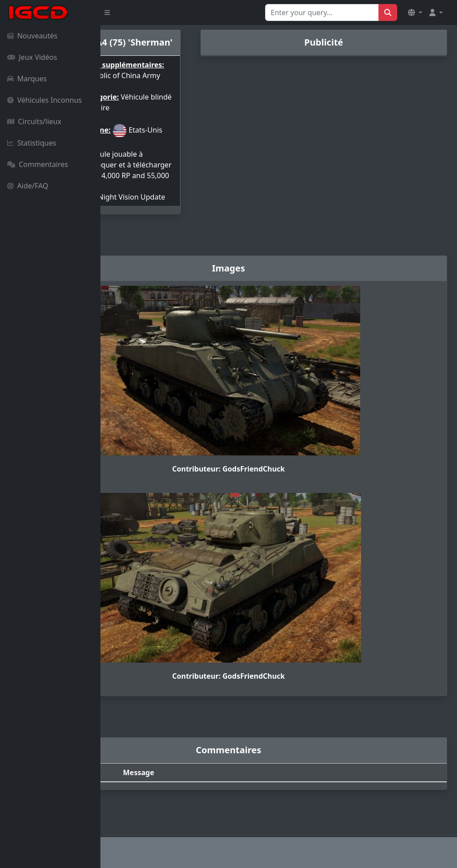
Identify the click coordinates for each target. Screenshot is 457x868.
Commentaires (37, 164)
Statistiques (32, 143)
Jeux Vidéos (32, 57)
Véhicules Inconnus (44, 100)
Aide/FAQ (28, 186)
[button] (415, 13)
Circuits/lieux (34, 121)
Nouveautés (32, 36)
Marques (27, 79)
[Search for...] (322, 13)
